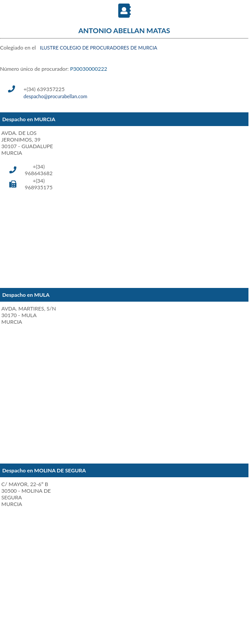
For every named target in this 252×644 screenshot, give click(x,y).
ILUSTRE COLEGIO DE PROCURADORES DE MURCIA (99, 48)
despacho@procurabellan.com (55, 96)
